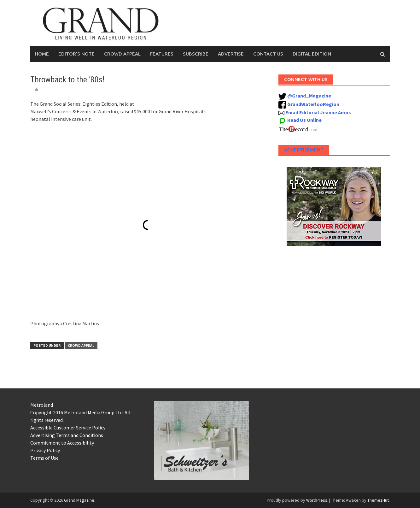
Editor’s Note (76, 54)
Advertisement (304, 150)
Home (42, 54)
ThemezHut (378, 500)
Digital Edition (312, 54)
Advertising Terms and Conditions (67, 435)
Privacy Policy (45, 450)
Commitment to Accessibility (62, 443)
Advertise (231, 54)
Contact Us (268, 54)
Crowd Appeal (122, 54)
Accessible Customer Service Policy (68, 428)
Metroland (42, 405)
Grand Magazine (79, 500)
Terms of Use (44, 458)
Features (162, 54)
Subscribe (196, 54)
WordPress (317, 500)
